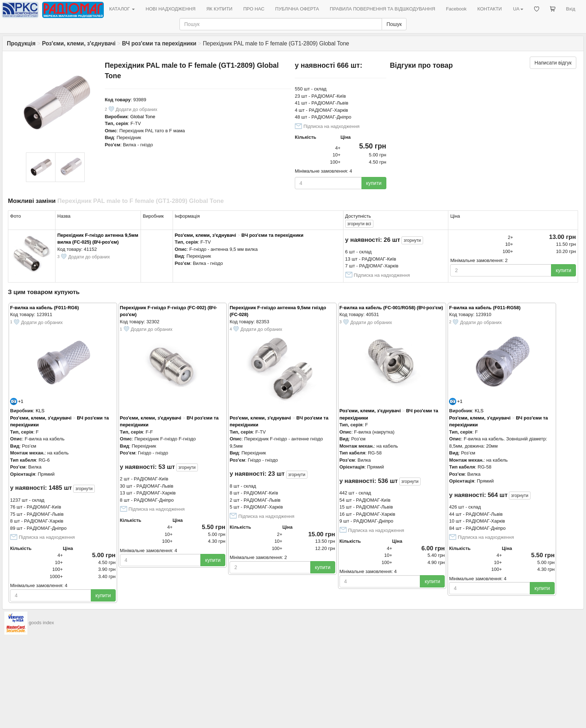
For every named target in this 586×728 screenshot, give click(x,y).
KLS (40, 411)
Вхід (571, 9)
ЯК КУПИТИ (219, 9)
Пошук (394, 24)
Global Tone (143, 117)
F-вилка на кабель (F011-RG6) (45, 308)
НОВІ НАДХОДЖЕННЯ (170, 9)
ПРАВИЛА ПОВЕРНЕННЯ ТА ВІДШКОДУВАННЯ (382, 9)
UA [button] (518, 9)
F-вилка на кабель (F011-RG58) (485, 308)
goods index (41, 623)
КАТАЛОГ (122, 9)
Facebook (456, 9)
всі (359, 224)
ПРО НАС (254, 9)
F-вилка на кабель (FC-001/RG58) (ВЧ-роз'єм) (391, 308)
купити (374, 183)
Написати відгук (553, 63)
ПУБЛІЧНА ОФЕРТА (297, 9)
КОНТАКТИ (489, 9)
